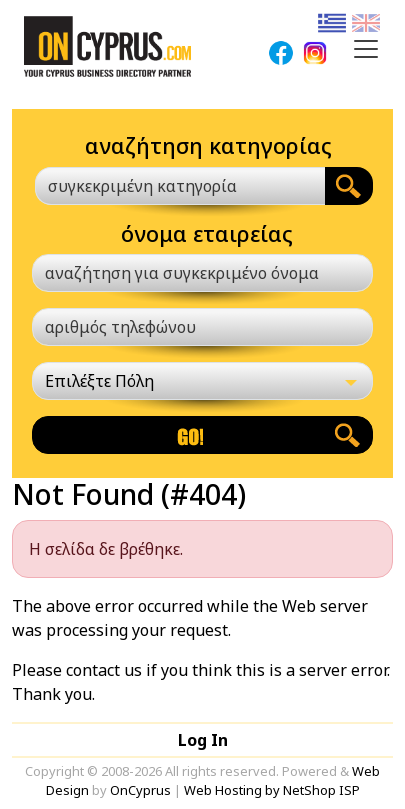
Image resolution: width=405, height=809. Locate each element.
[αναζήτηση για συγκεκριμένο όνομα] (202, 273)
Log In (203, 740)
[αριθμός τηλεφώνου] (202, 327)
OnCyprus (140, 790)
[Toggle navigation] (366, 49)
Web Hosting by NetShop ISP (272, 790)
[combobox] (180, 186)
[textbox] (168, 186)
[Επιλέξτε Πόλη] (202, 381)
